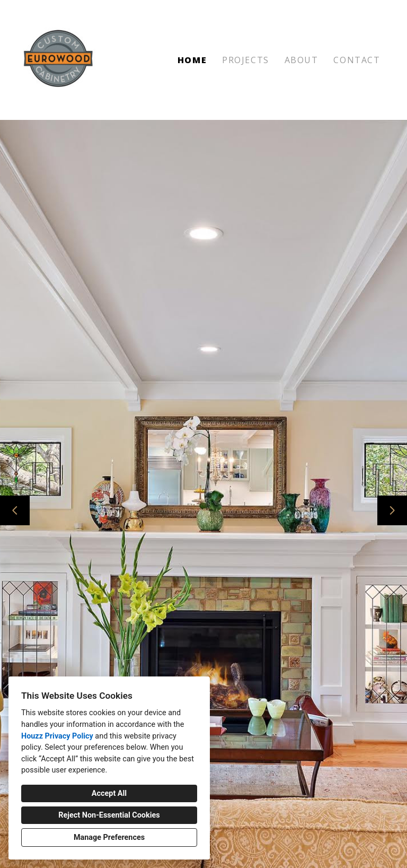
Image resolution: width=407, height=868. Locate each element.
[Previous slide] (15, 510)
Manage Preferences (109, 837)
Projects (246, 60)
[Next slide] (392, 510)
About (302, 60)
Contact (357, 60)
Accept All (109, 793)
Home (192, 60)
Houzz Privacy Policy (57, 736)
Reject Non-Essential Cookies (109, 815)
